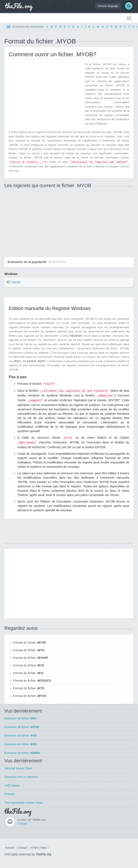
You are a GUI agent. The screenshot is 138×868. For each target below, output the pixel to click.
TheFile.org (44, 854)
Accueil (10, 848)
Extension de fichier (20, 718)
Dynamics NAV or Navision (21, 777)
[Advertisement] (45, 93)
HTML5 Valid (38, 848)
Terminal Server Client (18, 768)
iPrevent (10, 794)
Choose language (108, 6)
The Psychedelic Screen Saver (24, 803)
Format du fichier (30, 643)
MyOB (16, 282)
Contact (22, 824)
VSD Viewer (12, 786)
